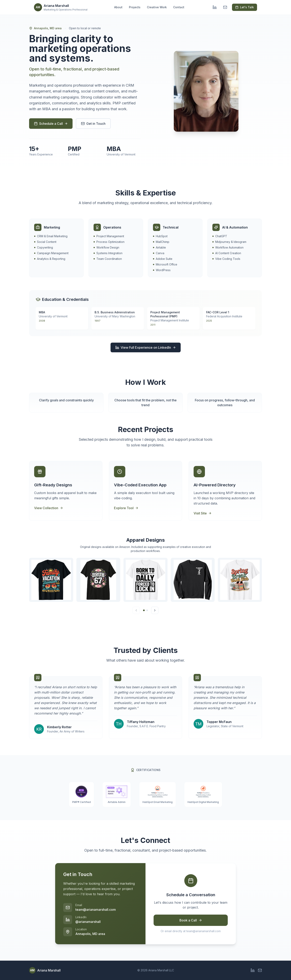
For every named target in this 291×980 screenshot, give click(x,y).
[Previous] (136, 610)
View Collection (49, 508)
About (118, 7)
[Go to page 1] (144, 610)
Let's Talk (245, 7)
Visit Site (203, 513)
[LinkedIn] (215, 7)
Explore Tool (126, 508)
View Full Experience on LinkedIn (146, 347)
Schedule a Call (51, 124)
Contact (179, 7)
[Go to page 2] (147, 610)
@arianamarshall (88, 922)
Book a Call (191, 920)
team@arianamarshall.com (96, 910)
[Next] (155, 610)
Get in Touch (93, 124)
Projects (135, 7)
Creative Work (157, 7)
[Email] (225, 7)
